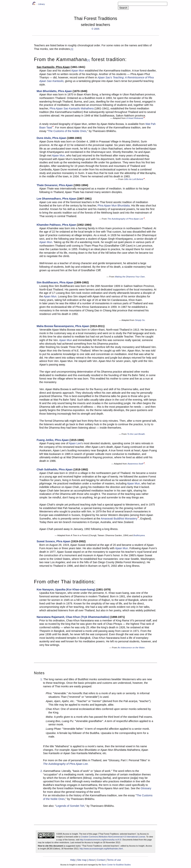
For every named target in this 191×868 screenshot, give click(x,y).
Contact (101, 860)
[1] (72, 49)
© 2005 (95, 29)
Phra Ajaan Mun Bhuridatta (114, 206)
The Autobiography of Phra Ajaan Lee (125, 219)
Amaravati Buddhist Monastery (119, 519)
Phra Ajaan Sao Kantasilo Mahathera (72, 108)
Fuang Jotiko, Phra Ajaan (53, 440)
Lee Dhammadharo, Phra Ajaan (56, 199)
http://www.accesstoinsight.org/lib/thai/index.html (101, 849)
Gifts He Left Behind (134, 179)
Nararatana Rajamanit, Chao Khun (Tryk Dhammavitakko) (73, 617)
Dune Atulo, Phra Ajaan (51, 138)
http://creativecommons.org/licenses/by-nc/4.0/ (101, 840)
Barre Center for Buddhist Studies (116, 865)
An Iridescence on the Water (131, 648)
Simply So (140, 320)
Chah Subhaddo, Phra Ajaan (55, 469)
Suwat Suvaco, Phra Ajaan (53, 541)
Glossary (146, 788)
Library (42, 4)
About (92, 860)
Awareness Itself (135, 464)
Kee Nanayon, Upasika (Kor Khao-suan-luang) (66, 589)
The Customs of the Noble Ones (67, 131)
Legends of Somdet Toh (70, 806)
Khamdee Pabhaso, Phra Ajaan (56, 225)
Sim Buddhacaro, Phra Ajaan (55, 282)
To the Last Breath (136, 434)
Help (73, 860)
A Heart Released (135, 118)
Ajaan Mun (78, 71)
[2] (88, 60)
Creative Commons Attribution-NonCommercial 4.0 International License (113, 837)
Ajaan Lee (75, 443)
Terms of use (114, 860)
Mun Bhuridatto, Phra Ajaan (54, 91)
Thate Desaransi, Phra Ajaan (55, 185)
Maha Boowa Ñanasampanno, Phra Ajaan (63, 326)
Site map (82, 860)
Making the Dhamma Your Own (130, 277)
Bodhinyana (139, 535)
